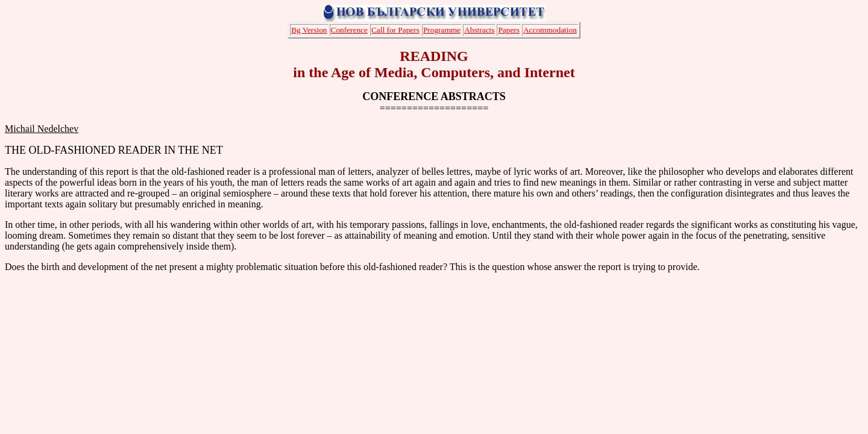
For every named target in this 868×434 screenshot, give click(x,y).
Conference (349, 30)
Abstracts (479, 30)
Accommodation (550, 30)
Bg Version (309, 30)
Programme (442, 30)
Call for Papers (395, 30)
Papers (509, 30)
